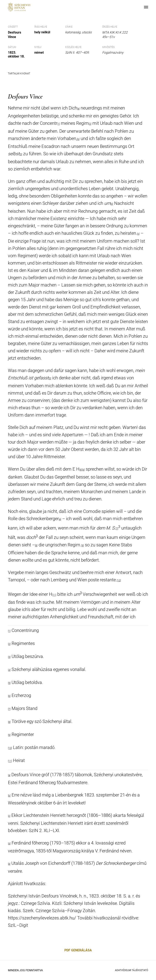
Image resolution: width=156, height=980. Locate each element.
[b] (78, 139)
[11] (54, 595)
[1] (9, 631)
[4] (112, 204)
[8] (36, 546)
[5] (50, 379)
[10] (119, 581)
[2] (90, 124)
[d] (83, 470)
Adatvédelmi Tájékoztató (132, 970)
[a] (78, 109)
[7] (117, 529)
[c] (138, 234)
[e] (60, 519)
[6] (81, 470)
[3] (9, 657)
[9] (83, 546)
